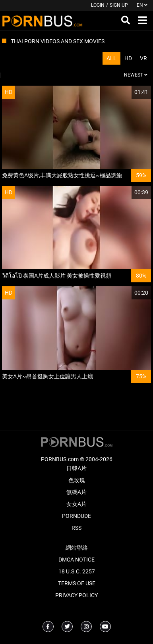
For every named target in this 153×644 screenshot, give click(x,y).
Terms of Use (77, 583)
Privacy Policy (76, 595)
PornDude (76, 516)
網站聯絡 (77, 548)
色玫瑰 (77, 480)
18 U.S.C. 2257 (77, 571)
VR (143, 58)
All (111, 58)
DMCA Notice (76, 560)
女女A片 (76, 504)
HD (128, 58)
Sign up (119, 5)
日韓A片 (76, 468)
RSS (76, 528)
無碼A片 (76, 492)
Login (98, 5)
